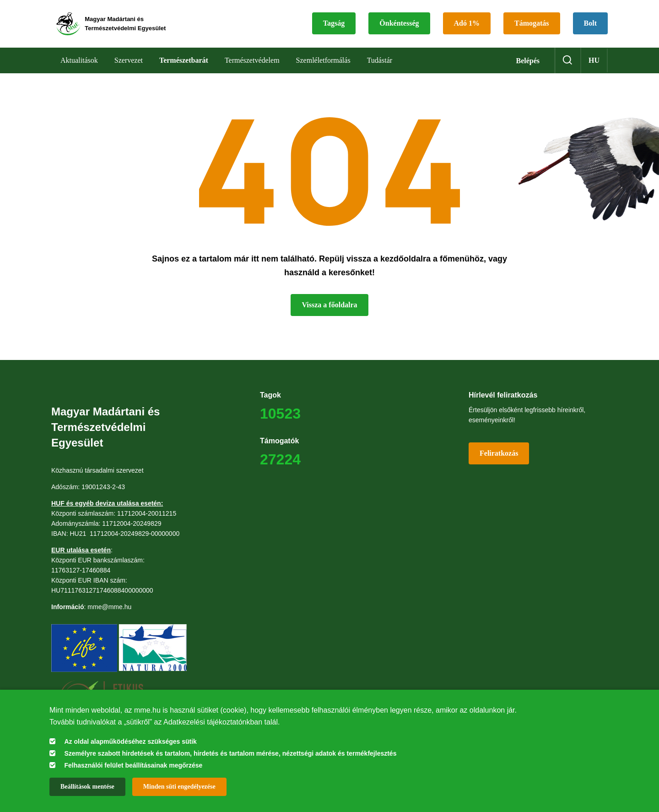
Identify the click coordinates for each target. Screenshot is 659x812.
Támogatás (532, 25)
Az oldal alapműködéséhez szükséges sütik (130, 741)
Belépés (528, 64)
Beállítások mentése (87, 787)
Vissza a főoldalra (329, 308)
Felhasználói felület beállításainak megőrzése (133, 765)
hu (594, 64)
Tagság (334, 25)
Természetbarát (184, 64)
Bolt (590, 25)
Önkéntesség (399, 25)
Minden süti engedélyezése (179, 787)
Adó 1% (467, 25)
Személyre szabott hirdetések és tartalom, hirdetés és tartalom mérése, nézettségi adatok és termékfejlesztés (230, 753)
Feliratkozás (499, 457)
